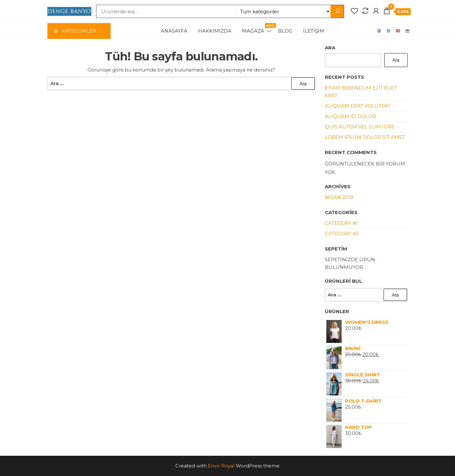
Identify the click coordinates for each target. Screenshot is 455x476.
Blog (285, 31)
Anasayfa (174, 31)
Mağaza (257, 28)
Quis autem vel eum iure (360, 127)
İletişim (314, 31)
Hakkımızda (215, 31)
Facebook (379, 31)
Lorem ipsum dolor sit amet (365, 137)
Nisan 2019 (339, 197)
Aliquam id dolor (350, 116)
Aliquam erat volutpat (358, 106)
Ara (330, 48)
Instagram (389, 31)
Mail (408, 31)
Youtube (398, 31)
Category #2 (342, 234)
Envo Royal (221, 466)
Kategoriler (79, 31)
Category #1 (341, 223)
